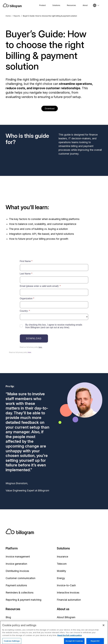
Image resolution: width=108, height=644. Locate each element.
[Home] (12, 6)
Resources (71, 5)
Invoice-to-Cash (66, 585)
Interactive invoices (68, 593)
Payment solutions (16, 585)
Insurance (62, 557)
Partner (61, 624)
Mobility (61, 571)
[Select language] (96, 5)
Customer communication (20, 578)
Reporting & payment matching (23, 600)
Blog (8, 617)
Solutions (56, 5)
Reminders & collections (20, 593)
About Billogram (66, 617)
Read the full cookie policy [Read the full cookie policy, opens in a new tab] (70, 642)
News (9, 624)
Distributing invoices (17, 571)
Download (50, 108)
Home (8, 16)
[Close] (103, 632)
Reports (17, 16)
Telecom (62, 564)
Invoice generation (16, 564)
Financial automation (69, 600)
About (85, 5)
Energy (61, 578)
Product (42, 5)
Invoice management (18, 557)
